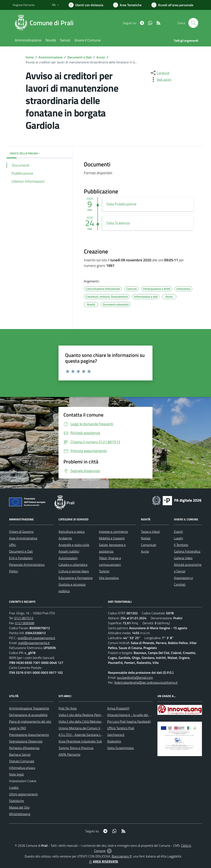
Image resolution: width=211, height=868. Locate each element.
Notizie (146, 538)
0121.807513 (24, 618)
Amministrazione (51, 57)
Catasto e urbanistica (73, 565)
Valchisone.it (116, 735)
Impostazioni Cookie (23, 781)
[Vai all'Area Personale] (172, 5)
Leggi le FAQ (18, 728)
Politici (13, 571)
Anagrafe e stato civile (74, 545)
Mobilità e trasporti (112, 538)
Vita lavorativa (109, 578)
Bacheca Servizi (20, 754)
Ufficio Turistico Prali (121, 728)
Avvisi (101, 57)
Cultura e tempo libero (74, 571)
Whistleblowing (20, 814)
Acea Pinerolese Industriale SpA (80, 741)
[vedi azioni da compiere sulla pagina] (161, 79)
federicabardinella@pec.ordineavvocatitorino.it (146, 682)
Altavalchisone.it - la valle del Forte (132, 715)
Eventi (178, 532)
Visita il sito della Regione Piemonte (83, 715)
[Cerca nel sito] (193, 23)
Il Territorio (181, 545)
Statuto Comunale (22, 761)
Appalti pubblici (69, 551)
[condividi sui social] (160, 73)
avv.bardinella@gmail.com (135, 677)
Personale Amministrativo (27, 565)
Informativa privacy (22, 768)
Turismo (104, 571)
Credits (14, 787)
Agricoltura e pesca (72, 532)
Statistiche (16, 801)
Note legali (16, 774)
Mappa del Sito (19, 807)
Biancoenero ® (122, 856)
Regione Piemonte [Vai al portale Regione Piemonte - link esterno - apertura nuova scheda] (24, 5)
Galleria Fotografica (187, 551)
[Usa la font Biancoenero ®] (86, 5)
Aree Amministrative (23, 538)
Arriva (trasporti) (118, 708)
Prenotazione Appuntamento (29, 735)
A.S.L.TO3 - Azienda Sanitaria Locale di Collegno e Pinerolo (98, 735)
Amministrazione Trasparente (29, 708)
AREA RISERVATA (103, 861)
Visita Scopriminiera (120, 748)
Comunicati (149, 545)
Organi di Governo (21, 532)
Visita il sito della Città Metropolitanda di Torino (91, 721)
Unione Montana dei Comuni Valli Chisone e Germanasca (97, 728)
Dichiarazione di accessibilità (28, 715)
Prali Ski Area (68, 708)
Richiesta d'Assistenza (24, 748)
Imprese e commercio (113, 532)
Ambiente (65, 538)
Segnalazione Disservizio (26, 741)
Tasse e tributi (150, 532)
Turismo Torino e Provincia (76, 748)
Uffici (12, 545)
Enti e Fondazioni (21, 558)
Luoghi (178, 538)
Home (30, 57)
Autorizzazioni (68, 558)
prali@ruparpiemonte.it (34, 643)
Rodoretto (114, 741)
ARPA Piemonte (69, 754)
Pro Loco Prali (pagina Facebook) (129, 721)
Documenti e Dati (80, 57)
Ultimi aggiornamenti (23, 794)
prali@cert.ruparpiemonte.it (36, 638)
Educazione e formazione (76, 578)
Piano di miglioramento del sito (30, 721)
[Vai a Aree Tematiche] (127, 5)
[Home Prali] (46, 23)
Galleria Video (183, 558)
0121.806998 (25, 623)
